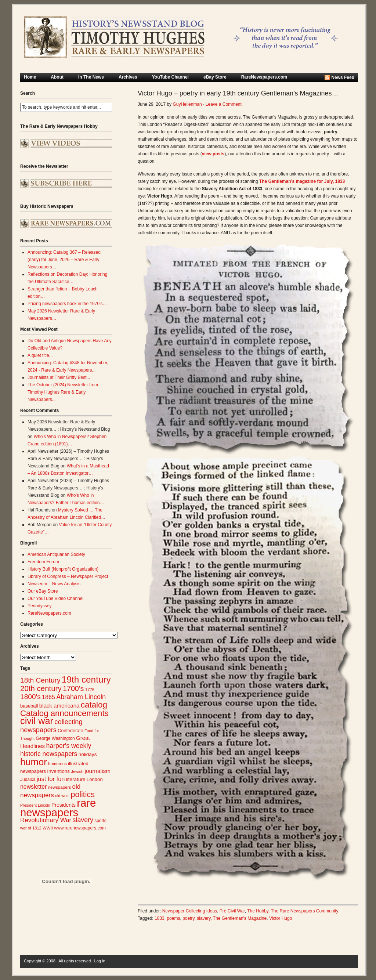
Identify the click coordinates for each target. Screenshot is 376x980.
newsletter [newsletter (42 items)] (33, 787)
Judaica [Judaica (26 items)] (28, 780)
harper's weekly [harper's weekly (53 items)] (68, 746)
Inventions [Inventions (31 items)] (58, 771)
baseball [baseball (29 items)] (29, 706)
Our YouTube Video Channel (55, 599)
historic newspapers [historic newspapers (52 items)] (49, 754)
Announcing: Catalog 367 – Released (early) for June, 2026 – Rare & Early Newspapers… (64, 260)
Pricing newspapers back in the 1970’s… (67, 304)
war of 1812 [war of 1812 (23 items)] (31, 828)
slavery (204, 918)
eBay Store (215, 77)
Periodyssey (39, 606)
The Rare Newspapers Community (304, 911)
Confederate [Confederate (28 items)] (70, 731)
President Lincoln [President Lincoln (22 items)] (35, 805)
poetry (188, 918)
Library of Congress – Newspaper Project (68, 576)
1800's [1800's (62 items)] (30, 697)
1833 (160, 918)
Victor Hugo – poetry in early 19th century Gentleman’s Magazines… (238, 93)
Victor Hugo (281, 918)
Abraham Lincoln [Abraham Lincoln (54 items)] (81, 697)
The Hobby (258, 911)
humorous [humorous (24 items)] (57, 764)
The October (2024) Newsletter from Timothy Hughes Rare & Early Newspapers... (63, 392)
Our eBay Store (43, 591)
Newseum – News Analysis (54, 584)
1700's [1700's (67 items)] (73, 688)
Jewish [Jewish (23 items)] (77, 771)
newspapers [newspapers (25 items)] (60, 787)
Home (30, 77)
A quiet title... (40, 355)
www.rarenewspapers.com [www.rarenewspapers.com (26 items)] (80, 828)
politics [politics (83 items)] (83, 795)
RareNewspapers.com (264, 77)
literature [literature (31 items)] (76, 779)
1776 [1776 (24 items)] (90, 690)
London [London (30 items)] (95, 779)
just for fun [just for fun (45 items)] (51, 779)
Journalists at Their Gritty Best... (59, 377)
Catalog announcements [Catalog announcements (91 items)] (64, 713)
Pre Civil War (232, 911)
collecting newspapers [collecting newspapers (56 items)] (51, 726)
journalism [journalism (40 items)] (98, 771)
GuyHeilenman (187, 104)
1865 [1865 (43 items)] (48, 697)
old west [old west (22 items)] (62, 796)
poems (173, 918)
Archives (128, 77)
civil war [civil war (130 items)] (37, 721)
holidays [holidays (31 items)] (88, 754)
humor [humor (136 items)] (34, 762)
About (57, 77)
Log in (100, 961)
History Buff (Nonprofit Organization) (63, 569)
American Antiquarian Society (56, 554)
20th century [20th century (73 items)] (41, 688)
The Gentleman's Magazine (240, 918)
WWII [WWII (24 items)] (48, 828)
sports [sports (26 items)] (100, 821)
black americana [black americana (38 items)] (59, 706)
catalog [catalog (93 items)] (94, 705)
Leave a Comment (224, 104)
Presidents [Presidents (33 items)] (64, 805)
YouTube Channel (170, 77)
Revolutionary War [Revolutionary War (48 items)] (46, 820)
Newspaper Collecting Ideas (190, 911)
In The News (91, 77)
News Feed (343, 77)
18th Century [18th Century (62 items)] (40, 680)
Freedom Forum (43, 562)
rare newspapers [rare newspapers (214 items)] (58, 808)
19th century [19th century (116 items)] (86, 679)
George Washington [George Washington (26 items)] (55, 738)
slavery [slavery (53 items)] (83, 820)
